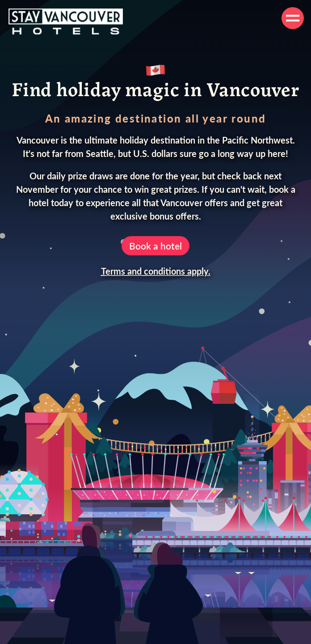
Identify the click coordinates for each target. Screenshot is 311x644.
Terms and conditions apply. (156, 271)
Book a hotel (155, 246)
